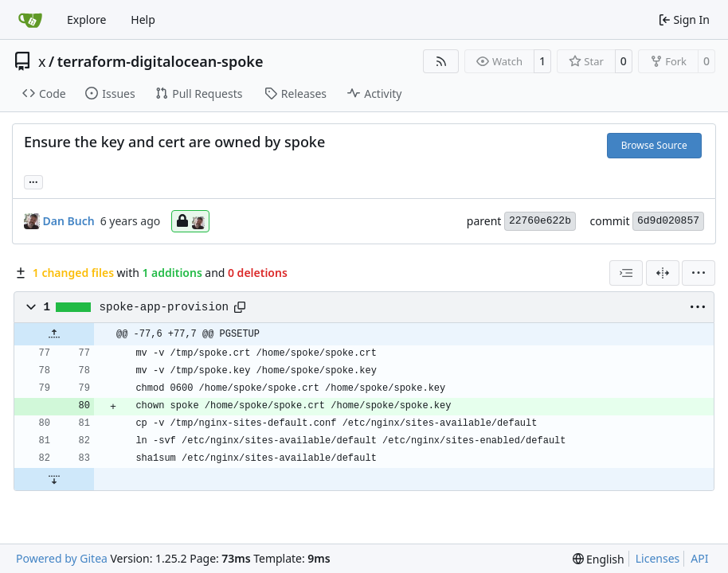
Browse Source (654, 145)
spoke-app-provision (164, 307)
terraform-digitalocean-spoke (160, 61)
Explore (86, 19)
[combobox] (626, 273)
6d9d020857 (668, 221)
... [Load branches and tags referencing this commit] (33, 181)
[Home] (30, 20)
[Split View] (663, 273)
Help (143, 19)
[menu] (699, 273)
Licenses (658, 558)
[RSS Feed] (441, 61)
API (699, 558)
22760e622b (540, 221)
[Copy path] (240, 307)
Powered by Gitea (62, 558)
